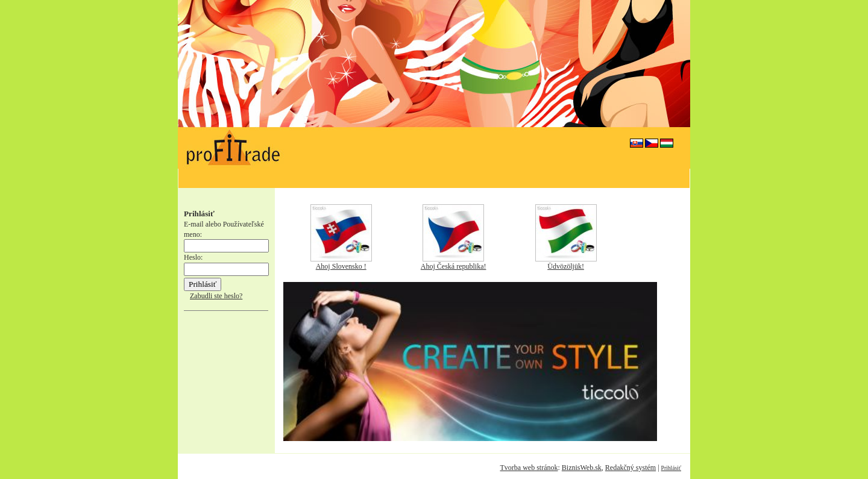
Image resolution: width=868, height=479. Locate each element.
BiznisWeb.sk (582, 468)
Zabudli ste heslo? (216, 296)
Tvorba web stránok (529, 468)
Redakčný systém (631, 468)
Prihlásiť (671, 468)
